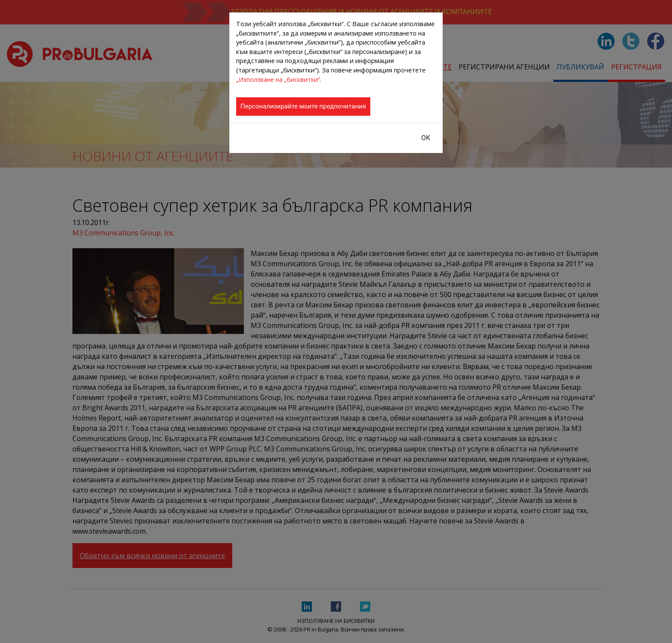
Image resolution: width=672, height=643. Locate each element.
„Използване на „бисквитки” (278, 80)
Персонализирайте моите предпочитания (303, 106)
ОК (426, 138)
